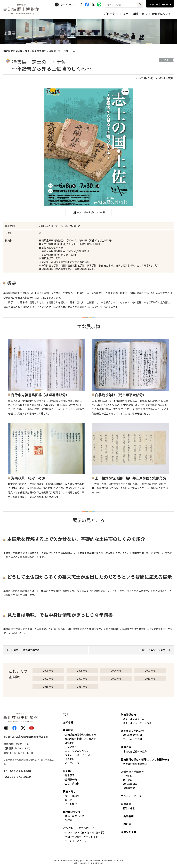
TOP (66, 714)
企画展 (67, 771)
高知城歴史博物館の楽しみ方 (81, 734)
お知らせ (68, 722)
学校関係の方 (128, 714)
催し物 (69, 800)
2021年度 (82, 679)
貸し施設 (128, 780)
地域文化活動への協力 (135, 751)
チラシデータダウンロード (91, 212)
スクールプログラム (134, 719)
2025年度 (82, 671)
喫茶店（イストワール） (78, 755)
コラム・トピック (131, 796)
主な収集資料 (72, 783)
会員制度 (70, 759)
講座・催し (140, 14)
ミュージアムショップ (77, 751)
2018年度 (48, 687)
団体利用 (70, 743)
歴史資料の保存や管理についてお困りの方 (145, 759)
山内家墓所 (127, 816)
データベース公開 (132, 739)
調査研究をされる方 (132, 731)
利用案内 (68, 730)
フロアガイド (72, 747)
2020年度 (116, 679)
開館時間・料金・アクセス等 (80, 739)
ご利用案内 (111, 14)
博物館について (162, 14)
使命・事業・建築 (75, 816)
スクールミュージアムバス (137, 723)
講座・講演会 (72, 796)
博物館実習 (129, 788)
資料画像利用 (130, 784)
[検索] (140, 5)
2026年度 (48, 671)
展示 (125, 14)
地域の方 (126, 747)
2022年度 (48, 679)
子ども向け (71, 804)
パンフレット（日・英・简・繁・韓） (85, 832)
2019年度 (150, 679)
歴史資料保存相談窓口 (135, 764)
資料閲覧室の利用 (132, 735)
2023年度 (150, 671)
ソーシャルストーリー (77, 841)
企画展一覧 (71, 779)
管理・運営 (129, 808)
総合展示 (70, 775)
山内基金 (126, 824)
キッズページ (72, 763)
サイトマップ (65, 5)
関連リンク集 (128, 832)
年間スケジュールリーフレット (82, 837)
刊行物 (69, 820)
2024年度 (116, 671)
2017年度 (82, 687)
